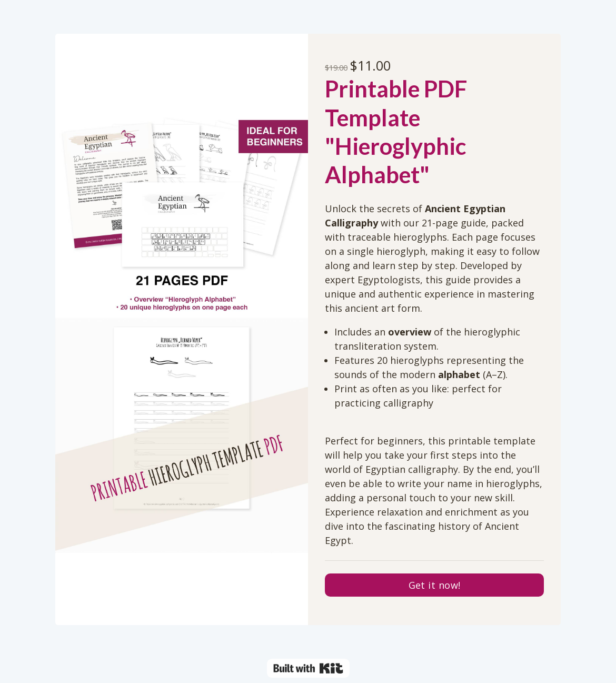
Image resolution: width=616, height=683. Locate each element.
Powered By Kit (308, 668)
